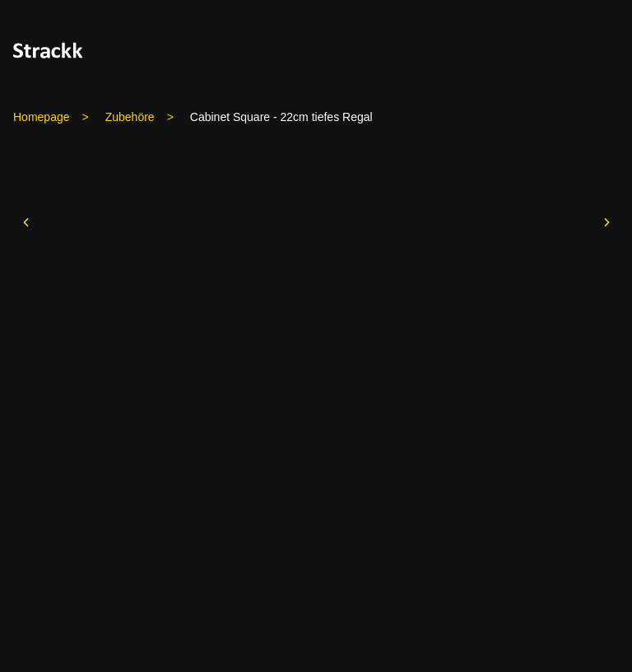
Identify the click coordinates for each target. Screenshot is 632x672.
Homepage (42, 117)
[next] (606, 222)
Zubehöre (130, 117)
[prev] (26, 222)
